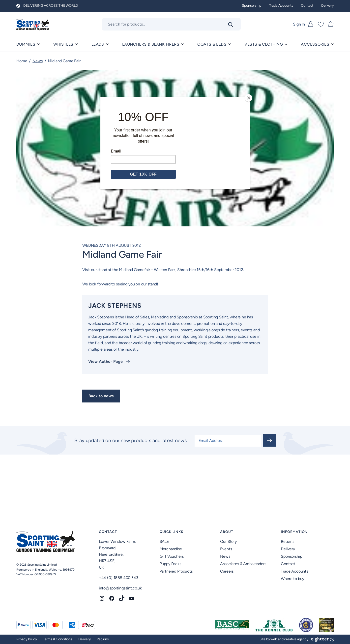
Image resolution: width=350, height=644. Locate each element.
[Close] (249, 98)
